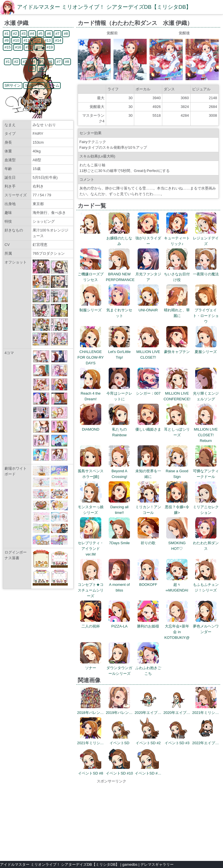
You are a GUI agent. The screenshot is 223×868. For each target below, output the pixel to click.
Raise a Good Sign (177, 471)
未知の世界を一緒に (148, 471)
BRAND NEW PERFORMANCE (120, 274)
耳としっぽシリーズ (177, 429)
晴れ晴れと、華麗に (177, 310)
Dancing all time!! (119, 507)
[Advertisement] (111, 820)
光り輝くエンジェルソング (206, 393)
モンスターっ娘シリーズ (91, 507)
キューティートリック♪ (177, 238)
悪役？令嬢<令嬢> (177, 507)
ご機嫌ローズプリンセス (91, 274)
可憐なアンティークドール (206, 471)
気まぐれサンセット (119, 310)
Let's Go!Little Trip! (119, 352)
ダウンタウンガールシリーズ (119, 668)
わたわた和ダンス (206, 543)
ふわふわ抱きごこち (148, 668)
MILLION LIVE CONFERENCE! (177, 393)
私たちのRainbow (119, 429)
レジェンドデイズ (206, 238)
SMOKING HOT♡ (177, 543)
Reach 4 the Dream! (91, 393)
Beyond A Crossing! (119, 471)
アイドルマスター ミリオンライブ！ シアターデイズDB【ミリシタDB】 (104, 7)
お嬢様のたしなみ (119, 238)
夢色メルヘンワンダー (206, 626)
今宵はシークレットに (119, 393)
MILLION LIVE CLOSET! (148, 352)
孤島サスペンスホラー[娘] (91, 471)
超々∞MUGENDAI (177, 585)
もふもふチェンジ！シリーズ (206, 585)
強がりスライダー (148, 238)
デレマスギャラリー (157, 864)
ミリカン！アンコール (148, 507)
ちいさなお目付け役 (177, 274)
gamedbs (130, 864)
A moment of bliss (119, 585)
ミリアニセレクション (206, 507)
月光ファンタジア (148, 274)
